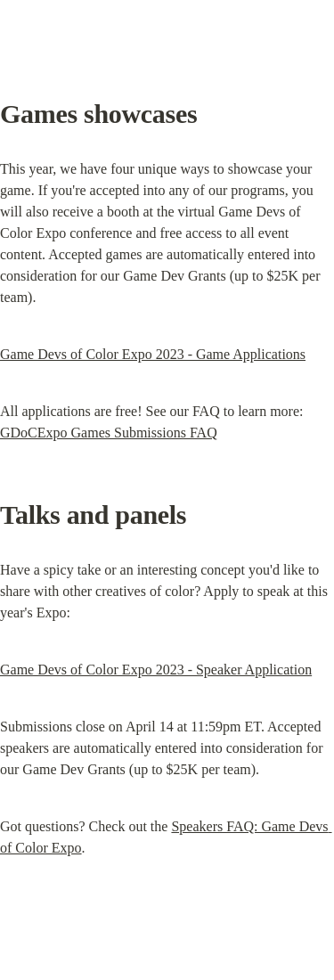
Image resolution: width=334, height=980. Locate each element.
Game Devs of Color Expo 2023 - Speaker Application (156, 670)
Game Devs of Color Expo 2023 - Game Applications (153, 354)
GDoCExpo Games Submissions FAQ (109, 433)
